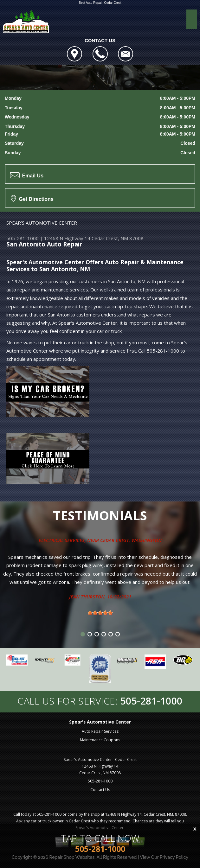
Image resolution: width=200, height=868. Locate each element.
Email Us (27, 175)
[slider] (100, 613)
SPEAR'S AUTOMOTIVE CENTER (42, 223)
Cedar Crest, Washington (131, 540)
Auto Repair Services (100, 731)
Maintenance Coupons (100, 740)
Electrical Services (62, 540)
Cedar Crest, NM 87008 (118, 238)
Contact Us (100, 790)
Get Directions (32, 198)
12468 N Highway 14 (67, 238)
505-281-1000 (23, 238)
